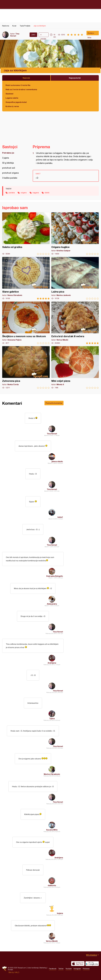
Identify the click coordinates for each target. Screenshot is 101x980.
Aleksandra (52, 604)
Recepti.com (51, 4)
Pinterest (86, 969)
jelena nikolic (57, 461)
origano (24, 193)
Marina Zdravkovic (52, 774)
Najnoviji (26, 78)
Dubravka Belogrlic (55, 576)
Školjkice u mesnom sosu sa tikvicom (26, 323)
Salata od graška (26, 234)
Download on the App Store (78, 964)
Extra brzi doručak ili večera (75, 323)
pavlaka (12, 193)
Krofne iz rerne (12, 106)
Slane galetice (26, 278)
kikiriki (47, 193)
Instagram (77, 969)
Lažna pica (75, 278)
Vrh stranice (92, 955)
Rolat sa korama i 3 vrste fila (18, 85)
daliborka (52, 885)
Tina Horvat (15, 35)
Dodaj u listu (91, 34)
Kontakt (10, 970)
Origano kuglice (75, 234)
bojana (60, 913)
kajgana (36, 193)
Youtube (69, 969)
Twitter (61, 969)
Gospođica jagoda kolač (16, 102)
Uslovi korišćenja (33, 968)
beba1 (60, 517)
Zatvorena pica (26, 367)
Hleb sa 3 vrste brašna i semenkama (21, 89)
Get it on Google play (92, 964)
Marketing (43, 968)
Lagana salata (12, 98)
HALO (17, 972)
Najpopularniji (75, 78)
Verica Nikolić (52, 941)
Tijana (52, 718)
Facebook (53, 969)
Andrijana (52, 663)
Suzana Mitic (52, 830)
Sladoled (9, 94)
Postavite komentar (54, 403)
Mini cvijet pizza (75, 367)
